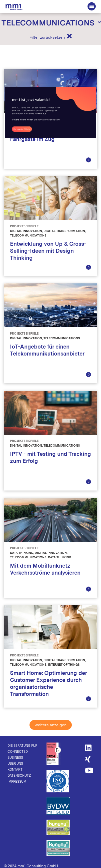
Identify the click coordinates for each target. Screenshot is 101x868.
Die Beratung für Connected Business (14, 7)
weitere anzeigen (51, 725)
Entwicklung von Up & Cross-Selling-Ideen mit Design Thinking (48, 251)
